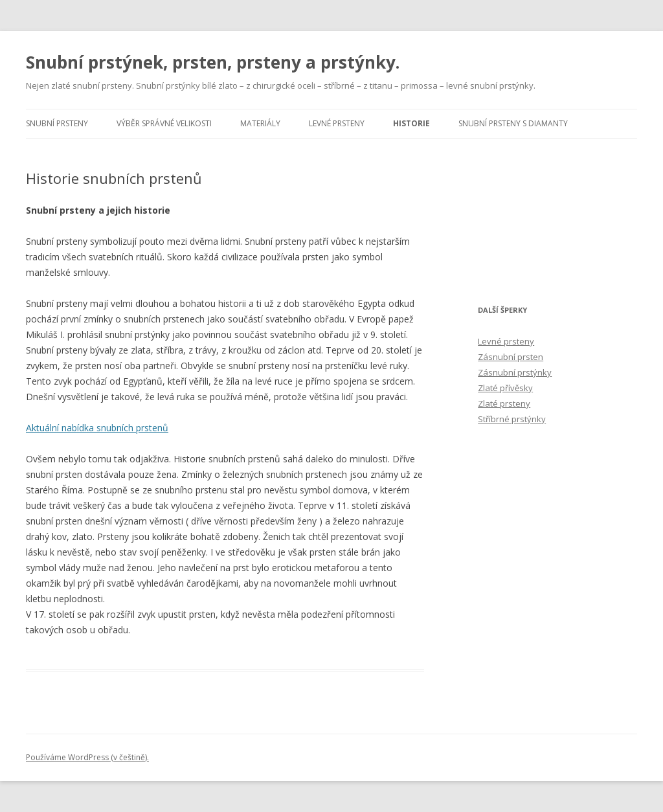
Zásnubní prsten (511, 357)
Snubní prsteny (57, 123)
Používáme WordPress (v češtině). (87, 757)
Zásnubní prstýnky (515, 372)
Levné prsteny (337, 123)
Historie (411, 123)
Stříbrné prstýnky (512, 419)
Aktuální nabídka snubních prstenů (97, 428)
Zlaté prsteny (504, 403)
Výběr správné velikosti (164, 123)
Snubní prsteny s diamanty (513, 123)
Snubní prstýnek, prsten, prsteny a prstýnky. (213, 62)
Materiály (260, 123)
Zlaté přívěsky (505, 388)
